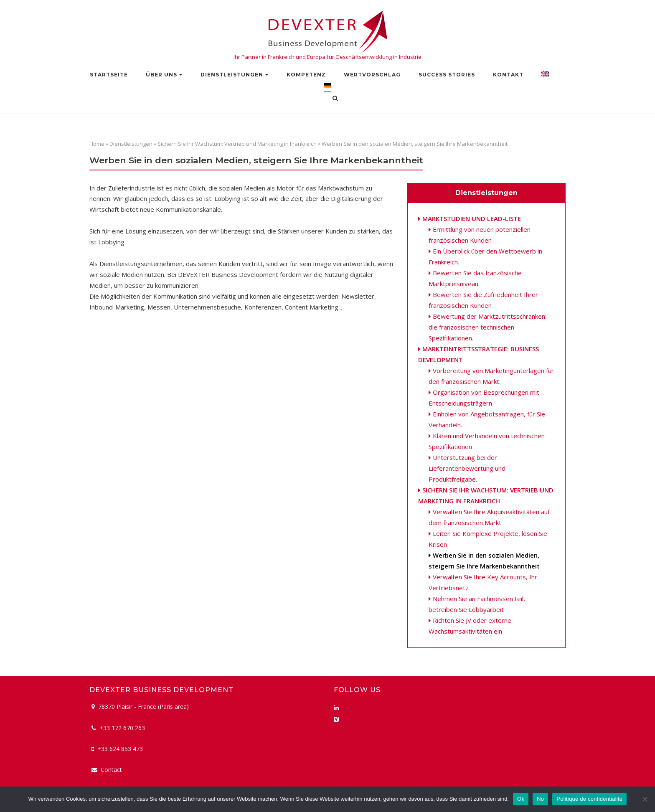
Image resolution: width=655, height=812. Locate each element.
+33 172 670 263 (122, 728)
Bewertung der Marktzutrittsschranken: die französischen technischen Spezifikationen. (487, 327)
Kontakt (508, 75)
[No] (645, 799)
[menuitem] (545, 76)
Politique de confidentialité (589, 799)
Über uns (161, 75)
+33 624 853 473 (120, 749)
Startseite (109, 75)
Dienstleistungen (232, 75)
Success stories (447, 75)
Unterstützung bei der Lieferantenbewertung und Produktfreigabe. (467, 468)
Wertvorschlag (372, 75)
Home (97, 144)
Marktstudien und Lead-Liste (472, 218)
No (540, 799)
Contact (111, 770)
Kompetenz (306, 75)
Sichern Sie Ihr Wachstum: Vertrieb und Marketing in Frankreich (237, 144)
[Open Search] (335, 99)
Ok (521, 799)
